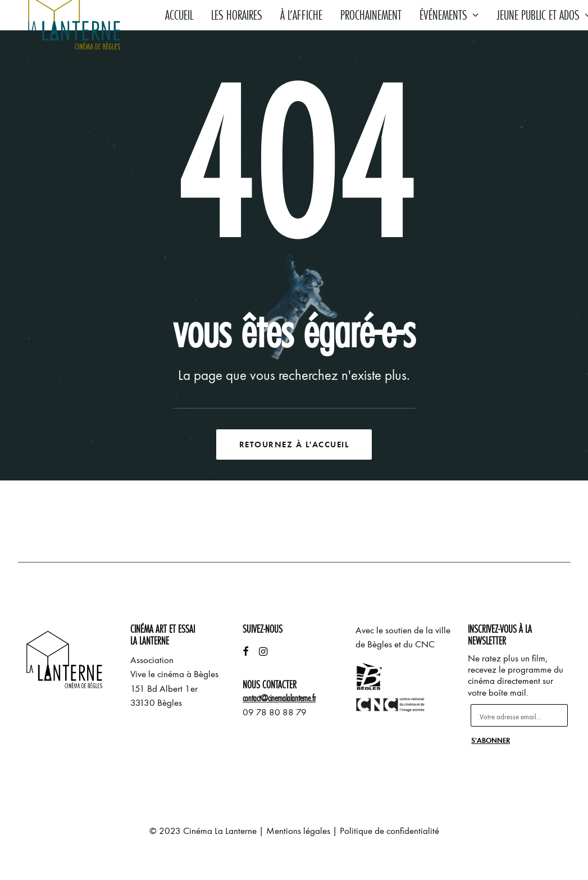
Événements (449, 15)
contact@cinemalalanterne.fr (279, 698)
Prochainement (371, 15)
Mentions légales (298, 831)
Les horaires (237, 15)
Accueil (179, 15)
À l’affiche (301, 15)
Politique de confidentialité (389, 831)
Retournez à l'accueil (294, 444)
